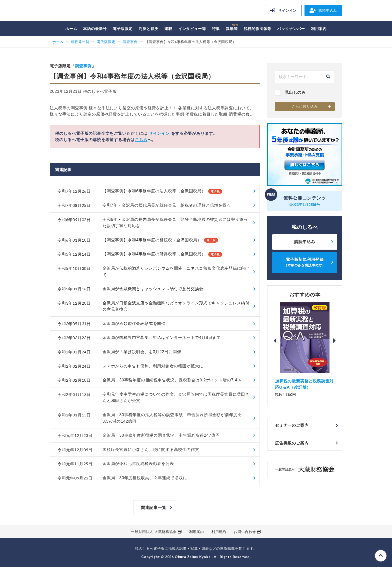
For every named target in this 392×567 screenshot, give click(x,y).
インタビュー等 (192, 29)
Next (334, 341)
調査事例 (130, 42)
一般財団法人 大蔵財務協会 (154, 532)
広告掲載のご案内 (292, 443)
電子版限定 (123, 29)
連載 (168, 29)
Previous (275, 341)
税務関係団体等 (258, 29)
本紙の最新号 (95, 29)
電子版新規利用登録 (305, 262)
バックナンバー (291, 29)
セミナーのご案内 (292, 425)
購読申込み (323, 11)
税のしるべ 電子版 (85, 11)
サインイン (283, 11)
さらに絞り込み (305, 107)
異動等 (232, 29)
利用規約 (219, 532)
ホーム (71, 29)
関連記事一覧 (154, 508)
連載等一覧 (80, 42)
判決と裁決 (148, 29)
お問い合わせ (245, 532)
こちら (141, 140)
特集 (216, 29)
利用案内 (319, 29)
